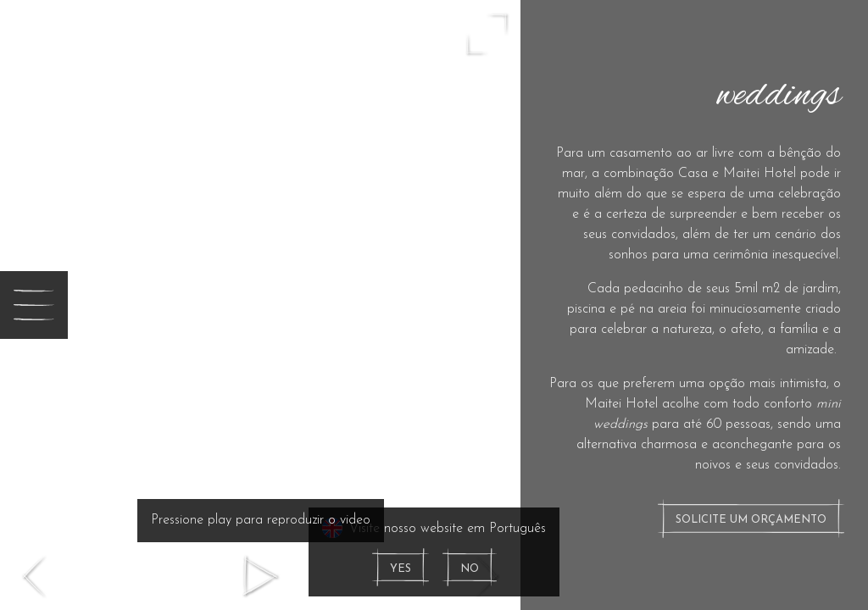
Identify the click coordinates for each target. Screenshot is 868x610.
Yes (401, 569)
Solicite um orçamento (751, 520)
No (470, 569)
